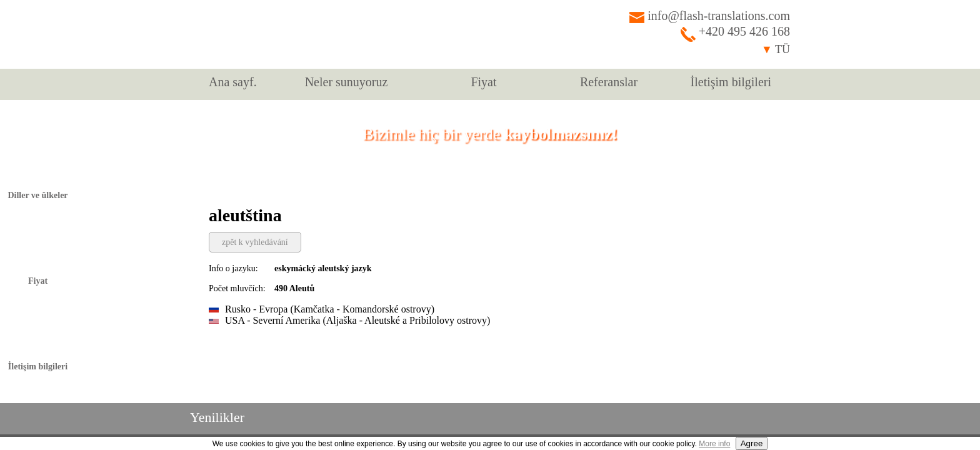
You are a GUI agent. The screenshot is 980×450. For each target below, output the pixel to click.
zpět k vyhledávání (255, 242)
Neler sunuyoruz (347, 82)
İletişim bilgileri (731, 82)
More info (714, 444)
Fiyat (483, 82)
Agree (752, 443)
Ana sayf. (233, 82)
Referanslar (609, 82)
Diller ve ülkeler (37, 195)
